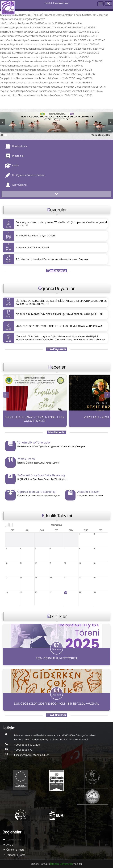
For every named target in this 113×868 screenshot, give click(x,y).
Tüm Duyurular (56, 271)
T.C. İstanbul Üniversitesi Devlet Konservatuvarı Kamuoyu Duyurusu (53, 259)
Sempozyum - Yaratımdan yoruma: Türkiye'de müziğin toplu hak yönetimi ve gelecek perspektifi (62, 224)
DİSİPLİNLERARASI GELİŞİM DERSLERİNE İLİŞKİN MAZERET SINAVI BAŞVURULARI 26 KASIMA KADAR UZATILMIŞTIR (61, 302)
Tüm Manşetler (101, 135)
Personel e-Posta (16, 855)
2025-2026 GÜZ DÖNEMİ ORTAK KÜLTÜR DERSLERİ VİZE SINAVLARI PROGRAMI (59, 326)
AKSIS (10, 845)
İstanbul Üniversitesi (62, 864)
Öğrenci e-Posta (15, 850)
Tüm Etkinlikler (56, 715)
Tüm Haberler (57, 432)
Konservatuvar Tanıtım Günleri (32, 247)
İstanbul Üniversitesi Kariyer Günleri (35, 236)
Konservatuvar (14, 839)
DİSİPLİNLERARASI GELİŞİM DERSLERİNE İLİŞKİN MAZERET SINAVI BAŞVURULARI (60, 314)
